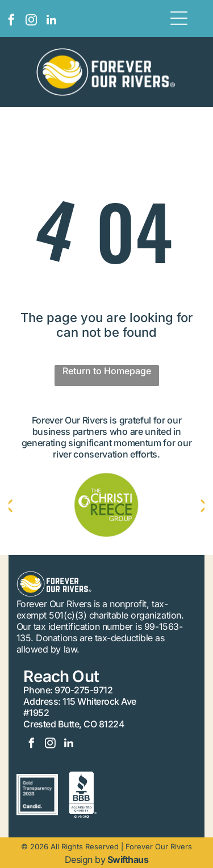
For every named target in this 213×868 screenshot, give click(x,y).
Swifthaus (128, 859)
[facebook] (11, 21)
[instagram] (31, 21)
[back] (20, 505)
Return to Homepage (107, 371)
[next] (193, 505)
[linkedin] (51, 21)
